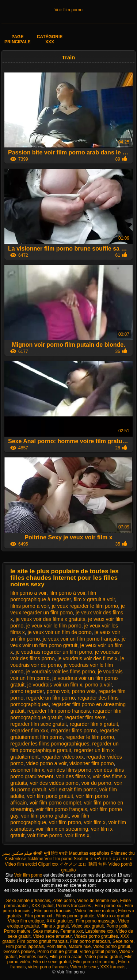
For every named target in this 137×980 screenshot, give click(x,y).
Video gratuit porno (98, 952)
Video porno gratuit (112, 946)
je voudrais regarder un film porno (54, 652)
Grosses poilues (19, 952)
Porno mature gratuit (57, 952)
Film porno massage (96, 921)
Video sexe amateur (52, 936)
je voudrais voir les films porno (61, 672)
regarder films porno (74, 731)
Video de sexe (84, 967)
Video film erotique (26, 921)
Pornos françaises (74, 906)
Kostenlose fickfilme (24, 859)
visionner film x (27, 770)
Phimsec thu (123, 853)
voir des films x (73, 776)
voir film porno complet (55, 803)
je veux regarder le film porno (85, 606)
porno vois (84, 691)
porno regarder (27, 691)
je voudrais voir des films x (87, 658)
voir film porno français (61, 809)
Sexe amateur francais (28, 901)
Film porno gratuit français (42, 941)
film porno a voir (28, 593)
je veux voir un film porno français (81, 639)
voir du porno (96, 783)
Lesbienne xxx (100, 931)
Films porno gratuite (75, 916)
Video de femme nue (98, 901)
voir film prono (65, 822)
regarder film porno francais (59, 711)
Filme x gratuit (55, 926)
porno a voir (98, 685)
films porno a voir (30, 606)
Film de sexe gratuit (52, 962)
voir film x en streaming (62, 829)
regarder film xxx (29, 731)
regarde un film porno (51, 698)
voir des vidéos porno (54, 783)
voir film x (95, 822)
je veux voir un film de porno (60, 632)
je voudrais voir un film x (55, 685)
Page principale (18, 39)
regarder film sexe (85, 717)
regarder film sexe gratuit (39, 724)
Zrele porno (64, 901)
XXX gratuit (43, 906)
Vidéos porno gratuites (96, 936)
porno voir (58, 691)
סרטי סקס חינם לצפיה (111, 859)
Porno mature (17, 931)
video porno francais (48, 967)
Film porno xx (108, 906)
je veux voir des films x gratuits (51, 619)
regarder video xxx (63, 757)
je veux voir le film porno (54, 626)
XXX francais (113, 967)
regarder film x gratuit (94, 724)
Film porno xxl (39, 916)
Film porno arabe (66, 957)
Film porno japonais (25, 946)
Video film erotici (21, 864)
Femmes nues (33, 957)
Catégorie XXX (50, 39)
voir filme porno (45, 835)
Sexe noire (123, 941)
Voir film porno (68, 10)
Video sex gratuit (87, 926)
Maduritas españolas (89, 853)
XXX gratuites (60, 921)
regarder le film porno (90, 737)
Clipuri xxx (48, 864)
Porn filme (56, 946)
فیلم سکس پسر (17, 853)
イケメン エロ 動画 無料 (83, 864)
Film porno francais (53, 911)
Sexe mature (45, 931)
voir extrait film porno (73, 790)
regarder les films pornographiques (50, 744)
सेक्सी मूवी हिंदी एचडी (50, 853)
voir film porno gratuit (45, 816)
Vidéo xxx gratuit (113, 916)
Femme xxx (72, 931)
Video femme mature (95, 911)
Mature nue (80, 946)
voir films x (77, 835)
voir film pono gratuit (50, 796)
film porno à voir (67, 593)
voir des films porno (69, 770)
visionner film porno (92, 763)
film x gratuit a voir (94, 599)
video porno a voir (47, 763)
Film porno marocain (90, 941)
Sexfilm (81, 859)
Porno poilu (117, 926)
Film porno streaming (95, 962)
